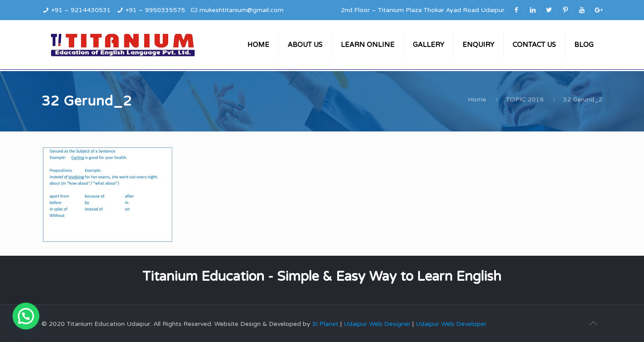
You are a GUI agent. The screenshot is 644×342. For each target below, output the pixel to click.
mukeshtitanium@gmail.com (241, 10)
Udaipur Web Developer (451, 324)
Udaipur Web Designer (377, 324)
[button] (26, 316)
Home (477, 99)
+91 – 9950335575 (155, 10)
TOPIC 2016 (525, 99)
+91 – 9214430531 (81, 10)
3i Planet (326, 324)
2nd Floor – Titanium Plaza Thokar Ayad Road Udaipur (423, 10)
